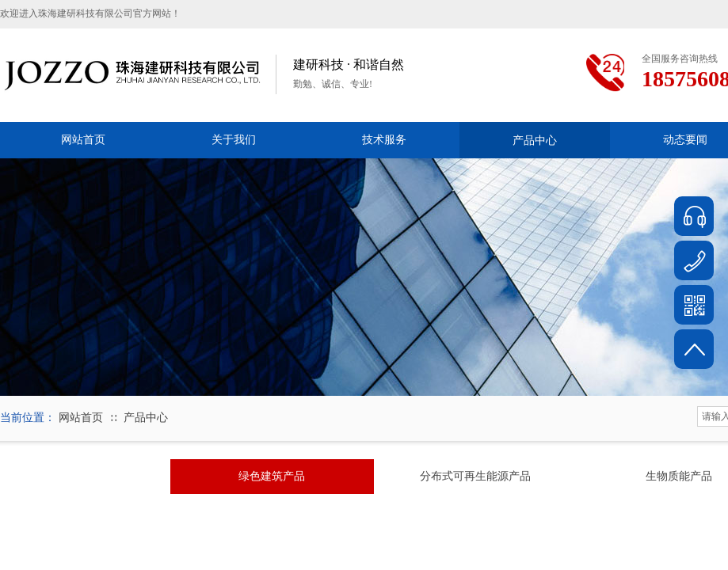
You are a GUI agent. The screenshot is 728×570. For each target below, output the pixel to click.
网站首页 (83, 140)
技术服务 (384, 140)
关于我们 (234, 140)
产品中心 (535, 140)
